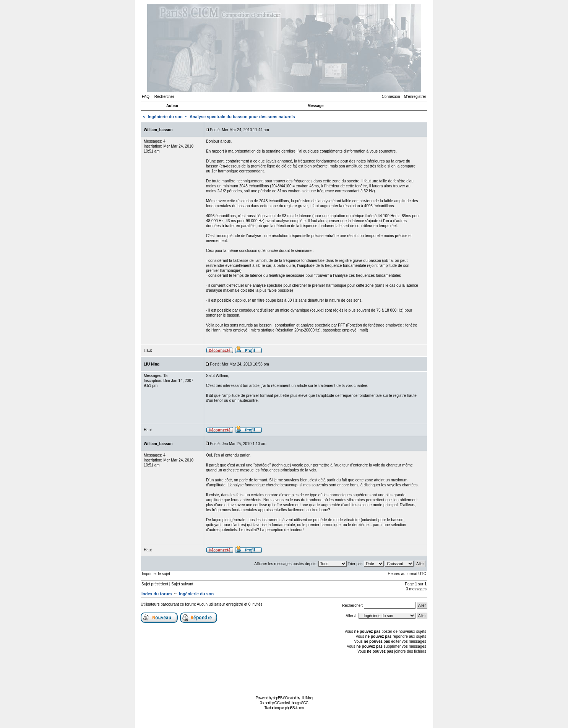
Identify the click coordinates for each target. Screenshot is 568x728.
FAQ (146, 97)
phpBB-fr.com (295, 708)
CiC (277, 703)
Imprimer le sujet (156, 574)
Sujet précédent (155, 584)
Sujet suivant (182, 584)
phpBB (277, 698)
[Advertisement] (284, 676)
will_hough (293, 703)
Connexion (391, 97)
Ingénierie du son (165, 117)
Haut (148, 350)
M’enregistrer (415, 97)
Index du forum (157, 594)
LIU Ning (306, 698)
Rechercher (164, 97)
